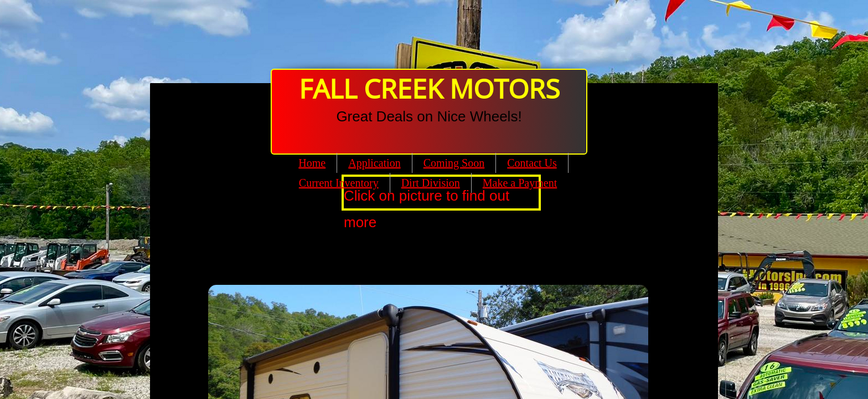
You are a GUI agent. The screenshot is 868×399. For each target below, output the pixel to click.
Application (374, 163)
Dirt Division (431, 183)
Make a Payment (520, 183)
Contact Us (532, 163)
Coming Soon (454, 163)
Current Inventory (339, 183)
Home (312, 163)
